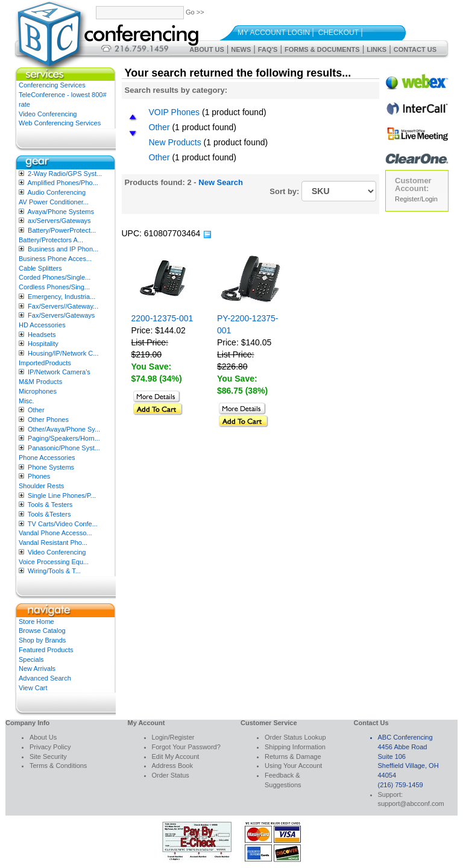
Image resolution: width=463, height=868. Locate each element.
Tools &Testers (49, 514)
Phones (39, 476)
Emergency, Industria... (61, 297)
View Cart (33, 688)
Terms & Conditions (58, 766)
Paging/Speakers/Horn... (64, 438)
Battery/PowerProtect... (62, 230)
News (241, 49)
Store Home (36, 621)
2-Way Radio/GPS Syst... (65, 174)
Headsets (42, 335)
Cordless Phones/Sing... (54, 287)
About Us (206, 49)
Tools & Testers (50, 505)
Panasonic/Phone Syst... (64, 448)
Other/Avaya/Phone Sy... (64, 429)
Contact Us (415, 49)
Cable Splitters (40, 268)
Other (36, 410)
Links (376, 49)
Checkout (339, 33)
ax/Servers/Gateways (59, 221)
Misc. (27, 401)
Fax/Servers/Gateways (61, 315)
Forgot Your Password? (186, 747)
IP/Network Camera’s (59, 372)
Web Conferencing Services (60, 123)
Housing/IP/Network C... (63, 353)
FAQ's (268, 49)
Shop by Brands (42, 640)
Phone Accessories (47, 458)
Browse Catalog (42, 631)
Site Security (48, 756)
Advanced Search (45, 678)
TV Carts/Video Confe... (63, 524)
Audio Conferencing (56, 192)
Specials (31, 659)
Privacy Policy (50, 747)
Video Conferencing (48, 114)
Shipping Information (295, 747)
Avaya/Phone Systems (60, 212)
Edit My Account (176, 756)
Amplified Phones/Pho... (62, 183)
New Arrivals (37, 668)
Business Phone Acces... (55, 259)
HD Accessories (42, 325)
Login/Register (173, 737)
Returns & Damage (293, 756)
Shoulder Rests (41, 486)
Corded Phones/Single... (55, 277)
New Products (175, 142)
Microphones (38, 391)
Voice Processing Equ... (54, 562)
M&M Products (40, 382)
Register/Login (416, 199)
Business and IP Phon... (63, 249)
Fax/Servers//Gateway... (63, 306)
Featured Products (46, 650)
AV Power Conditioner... (54, 202)
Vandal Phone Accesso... (55, 533)
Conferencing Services (52, 85)
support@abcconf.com (411, 804)
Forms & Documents (322, 49)
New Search (221, 182)
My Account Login (274, 33)
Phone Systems (51, 467)
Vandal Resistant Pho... (53, 542)
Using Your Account (293, 766)
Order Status (171, 775)
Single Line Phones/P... (62, 495)
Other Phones (48, 420)
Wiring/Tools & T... (54, 571)
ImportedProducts (45, 363)
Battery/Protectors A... (51, 240)
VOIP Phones (175, 112)
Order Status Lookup (295, 737)
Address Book (172, 766)
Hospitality (43, 344)
